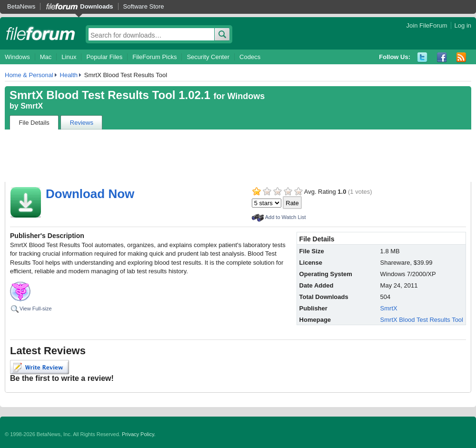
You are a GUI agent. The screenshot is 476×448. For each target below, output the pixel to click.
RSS (461, 57)
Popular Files (104, 57)
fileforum (41, 33)
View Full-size (36, 309)
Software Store (144, 6)
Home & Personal (29, 75)
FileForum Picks (154, 57)
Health (69, 75)
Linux (69, 57)
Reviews (82, 123)
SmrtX (32, 106)
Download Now (90, 194)
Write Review (40, 367)
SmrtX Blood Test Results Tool (422, 320)
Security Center (208, 57)
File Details (34, 123)
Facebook (442, 57)
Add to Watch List (286, 217)
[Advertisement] (238, 156)
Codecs (250, 57)
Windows (17, 57)
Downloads (96, 6)
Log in (463, 25)
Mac (46, 57)
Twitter (422, 57)
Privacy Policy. (139, 434)
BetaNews (21, 6)
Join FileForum (427, 25)
